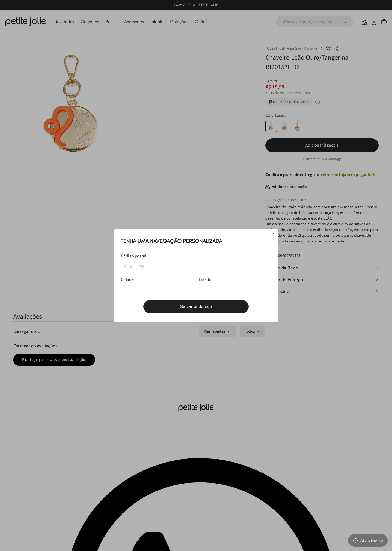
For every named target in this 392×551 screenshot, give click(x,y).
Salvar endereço (196, 307)
